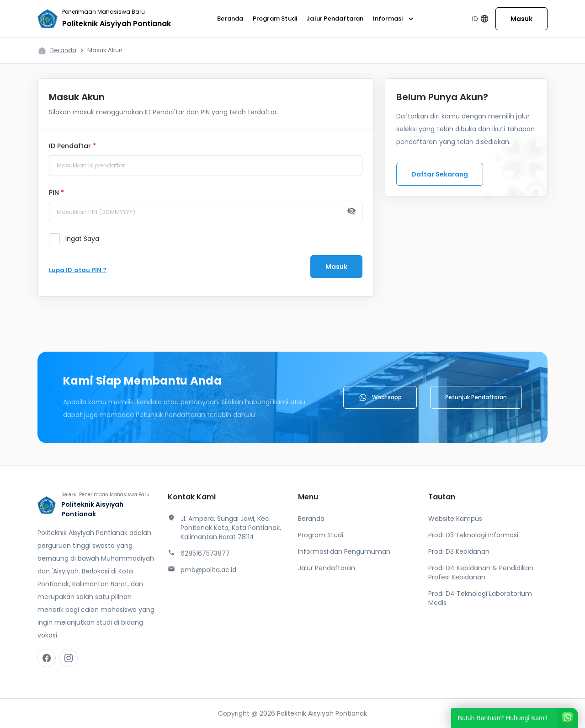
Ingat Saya (82, 239)
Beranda (230, 19)
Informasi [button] (394, 19)
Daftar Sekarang (440, 174)
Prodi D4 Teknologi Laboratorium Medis (480, 598)
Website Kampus (455, 519)
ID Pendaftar (72, 146)
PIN (56, 193)
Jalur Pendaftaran (335, 19)
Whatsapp (380, 397)
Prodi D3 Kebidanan (459, 551)
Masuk (521, 19)
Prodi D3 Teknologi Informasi (473, 535)
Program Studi (275, 19)
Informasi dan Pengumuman (344, 551)
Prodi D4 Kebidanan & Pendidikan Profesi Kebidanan (481, 573)
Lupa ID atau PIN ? (78, 270)
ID (481, 19)
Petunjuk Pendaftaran (476, 397)
